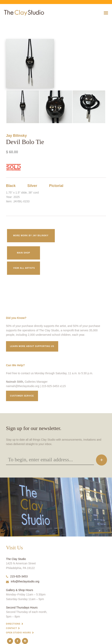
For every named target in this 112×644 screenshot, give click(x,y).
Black (11, 186)
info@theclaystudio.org (23, 581)
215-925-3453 (17, 576)
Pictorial (56, 186)
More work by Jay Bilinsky (31, 236)
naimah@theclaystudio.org (23, 386)
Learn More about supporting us (32, 346)
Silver (32, 186)
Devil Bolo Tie (6, 23)
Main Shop (24, 253)
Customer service (22, 396)
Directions (13, 624)
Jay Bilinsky (16, 136)
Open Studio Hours (18, 633)
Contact (11, 628)
